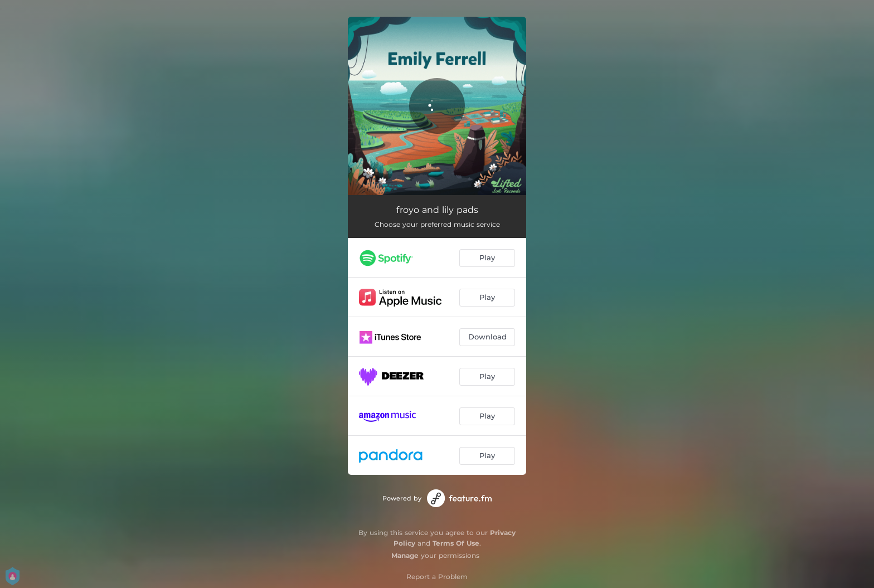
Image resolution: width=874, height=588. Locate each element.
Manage (405, 555)
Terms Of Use (456, 543)
